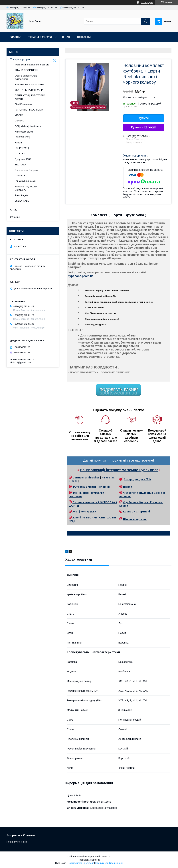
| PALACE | (21, 176)
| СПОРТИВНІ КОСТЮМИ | (30, 110)
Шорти (128, 487)
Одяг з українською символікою (26, 77)
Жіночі (77, 518)
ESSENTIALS (22, 201)
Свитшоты (80, 478)
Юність (19, 143)
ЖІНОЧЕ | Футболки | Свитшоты (27, 188)
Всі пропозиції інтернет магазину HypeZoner (119, 470)
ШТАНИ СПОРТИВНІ (26, 70)
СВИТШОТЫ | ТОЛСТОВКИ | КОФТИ (31, 97)
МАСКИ (19, 115)
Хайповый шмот (24, 132)
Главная (16, 37)
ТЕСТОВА (20, 165)
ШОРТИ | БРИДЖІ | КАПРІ (29, 90)
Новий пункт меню (17, 842)
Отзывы (15, 217)
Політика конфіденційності (109, 863)
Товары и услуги (40, 37)
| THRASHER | (22, 137)
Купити (144, 118)
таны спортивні (136, 519)
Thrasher (93, 478)
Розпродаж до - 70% (137, 479)
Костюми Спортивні (136, 512)
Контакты (84, 37)
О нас (66, 37)
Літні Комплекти (23, 104)
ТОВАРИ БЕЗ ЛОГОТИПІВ (29, 84)
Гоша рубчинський (25, 181)
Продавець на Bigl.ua (89, 860)
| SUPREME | (22, 148)
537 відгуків (147, 3)
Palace (106, 478)
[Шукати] (145, 21)
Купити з (143, 127)
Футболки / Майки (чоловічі (91, 487)
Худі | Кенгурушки (84, 512)
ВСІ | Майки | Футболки (28, 126)
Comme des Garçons (26, 170)
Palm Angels (22, 195)
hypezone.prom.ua (81, 276)
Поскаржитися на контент (81, 863)
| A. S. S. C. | (21, 154)
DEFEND (20, 121)
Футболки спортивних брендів (32, 65)
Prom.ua (106, 857)
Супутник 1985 (23, 159)
